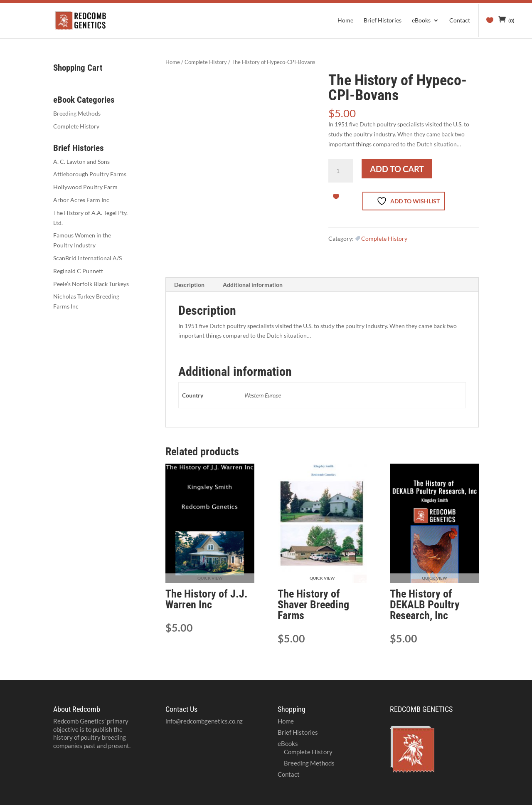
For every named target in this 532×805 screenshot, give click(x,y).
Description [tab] (189, 285)
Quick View (210, 578)
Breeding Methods (77, 113)
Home (345, 21)
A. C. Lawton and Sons (81, 162)
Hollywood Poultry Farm (85, 187)
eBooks (421, 21)
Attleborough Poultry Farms (90, 174)
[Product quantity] (341, 171)
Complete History (206, 62)
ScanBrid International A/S (87, 258)
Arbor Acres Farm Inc (81, 200)
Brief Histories (383, 21)
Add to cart (397, 169)
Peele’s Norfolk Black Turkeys (91, 284)
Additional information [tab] (253, 285)
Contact (460, 21)
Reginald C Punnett (78, 271)
